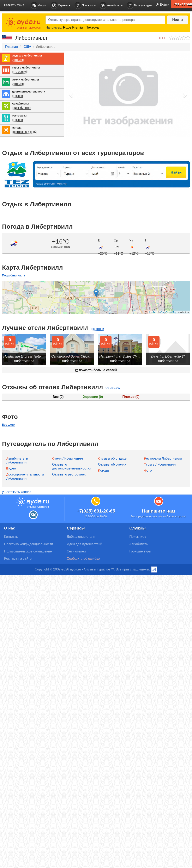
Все (58, 397)
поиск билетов (21, 108)
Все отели (97, 329)
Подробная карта (14, 275)
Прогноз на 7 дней (24, 132)
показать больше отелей (96, 370)
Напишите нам (159, 511)
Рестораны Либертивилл (163, 458)
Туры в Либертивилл (26, 68)
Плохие (131, 397)
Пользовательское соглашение (28, 551)
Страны (61, 5)
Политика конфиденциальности (29, 544)
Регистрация (183, 4)
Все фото (8, 425)
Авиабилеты (111, 5)
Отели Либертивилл (25, 80)
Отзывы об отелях (112, 464)
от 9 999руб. (20, 72)
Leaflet (153, 312)
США (27, 47)
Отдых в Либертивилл (27, 56)
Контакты (11, 537)
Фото (148, 470)
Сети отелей (76, 551)
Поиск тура (85, 5)
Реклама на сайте (18, 559)
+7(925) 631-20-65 (96, 511)
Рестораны (19, 116)
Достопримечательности (28, 92)
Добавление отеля (81, 537)
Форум (39, 5)
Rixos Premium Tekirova (81, 27)
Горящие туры (139, 5)
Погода (17, 128)
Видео (11, 468)
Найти (177, 19)
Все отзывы (113, 388)
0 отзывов (19, 60)
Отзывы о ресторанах (69, 474)
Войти (162, 5)
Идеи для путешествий (85, 544)
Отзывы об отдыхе (112, 458)
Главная (11, 47)
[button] (71, 95)
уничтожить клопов (17, 492)
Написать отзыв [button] (15, 5)
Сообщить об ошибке (83, 559)
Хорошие (93, 397)
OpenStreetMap (168, 312)
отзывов (17, 96)
